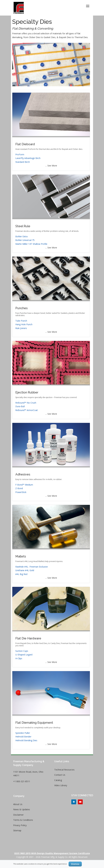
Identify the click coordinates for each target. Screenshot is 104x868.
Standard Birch (23, 162)
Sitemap (17, 830)
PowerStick (21, 492)
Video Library (61, 785)
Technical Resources (64, 770)
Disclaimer (18, 815)
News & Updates (22, 809)
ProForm (20, 154)
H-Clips (19, 658)
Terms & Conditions (23, 820)
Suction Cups (22, 651)
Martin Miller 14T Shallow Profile (31, 244)
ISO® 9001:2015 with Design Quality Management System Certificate (52, 853)
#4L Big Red (21, 574)
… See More (51, 166)
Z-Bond (19, 488)
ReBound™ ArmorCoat (27, 410)
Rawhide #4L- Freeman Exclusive (32, 567)
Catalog (58, 780)
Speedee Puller (23, 733)
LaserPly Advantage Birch (28, 158)
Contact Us (60, 775)
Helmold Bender (23, 737)
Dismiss (75, 864)
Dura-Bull (20, 406)
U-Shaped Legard (24, 655)
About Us (18, 804)
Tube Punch (21, 321)
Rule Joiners (21, 328)
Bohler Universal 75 (25, 240)
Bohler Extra (21, 236)
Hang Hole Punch (24, 324)
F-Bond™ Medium (24, 485)
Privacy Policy (20, 825)
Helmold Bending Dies (26, 740)
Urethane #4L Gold (25, 570)
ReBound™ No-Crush (26, 403)
